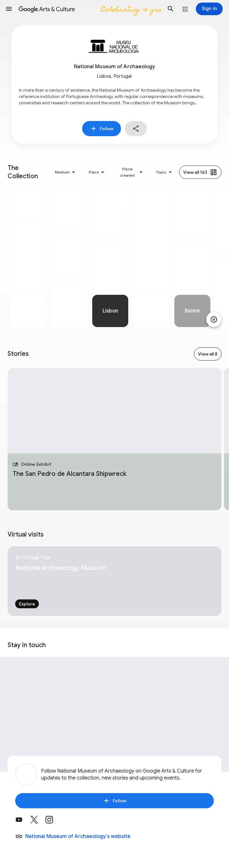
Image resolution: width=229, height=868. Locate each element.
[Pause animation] (214, 319)
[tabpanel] (28, 258)
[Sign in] (209, 9)
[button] (9, 9)
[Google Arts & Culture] (90, 9)
